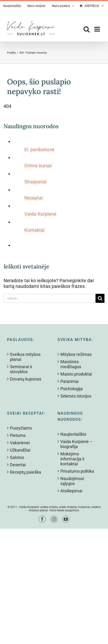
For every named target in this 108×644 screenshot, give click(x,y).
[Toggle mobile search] (87, 29)
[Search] (100, 298)
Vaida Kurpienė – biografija (76, 444)
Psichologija (72, 389)
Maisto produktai (76, 374)
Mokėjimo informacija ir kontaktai (73, 459)
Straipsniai (35, 182)
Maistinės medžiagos (71, 364)
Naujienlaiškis (73, 434)
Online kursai (38, 166)
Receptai (33, 198)
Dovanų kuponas (26, 379)
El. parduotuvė (39, 150)
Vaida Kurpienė (40, 214)
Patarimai (69, 381)
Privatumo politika (77, 471)
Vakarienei (20, 443)
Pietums (18, 435)
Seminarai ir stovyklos (21, 369)
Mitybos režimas (76, 354)
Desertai (18, 465)
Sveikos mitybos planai (25, 357)
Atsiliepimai (71, 491)
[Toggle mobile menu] (98, 29)
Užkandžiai (20, 450)
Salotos (17, 457)
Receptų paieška (25, 472)
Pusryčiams (21, 428)
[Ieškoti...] (50, 298)
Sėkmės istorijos (76, 396)
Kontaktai (34, 230)
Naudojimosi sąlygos (72, 481)
